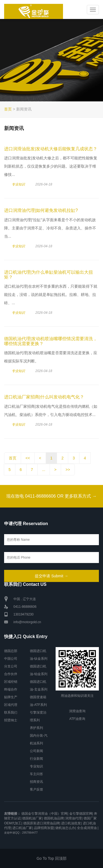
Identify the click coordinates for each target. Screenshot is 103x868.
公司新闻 (36, 751)
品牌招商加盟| (44, 828)
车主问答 (36, 774)
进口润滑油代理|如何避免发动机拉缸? (41, 210)
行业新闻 (36, 759)
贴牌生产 (11, 697)
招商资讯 (36, 782)
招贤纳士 (11, 720)
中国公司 (11, 659)
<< (28, 458)
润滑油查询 (77, 711)
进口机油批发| (71, 823)
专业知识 (18, 184)
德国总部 (11, 651)
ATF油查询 (77, 719)
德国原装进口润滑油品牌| (42, 823)
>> (68, 470)
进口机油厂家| (23, 828)
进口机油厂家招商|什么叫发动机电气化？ (44, 397)
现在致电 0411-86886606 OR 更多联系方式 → (51, 496)
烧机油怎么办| (66, 828)
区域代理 (11, 705)
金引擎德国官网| (81, 814)
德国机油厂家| (32, 818)
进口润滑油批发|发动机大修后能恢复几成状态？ (51, 149)
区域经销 (11, 682)
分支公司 (11, 666)
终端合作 (11, 689)
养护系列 (36, 728)
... (44, 470)
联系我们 (11, 712)
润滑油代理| (74, 818)
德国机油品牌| (54, 818)
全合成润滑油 (87, 828)
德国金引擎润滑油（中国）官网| (45, 814)
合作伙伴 (11, 674)
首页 (8, 109)
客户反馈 (36, 789)
